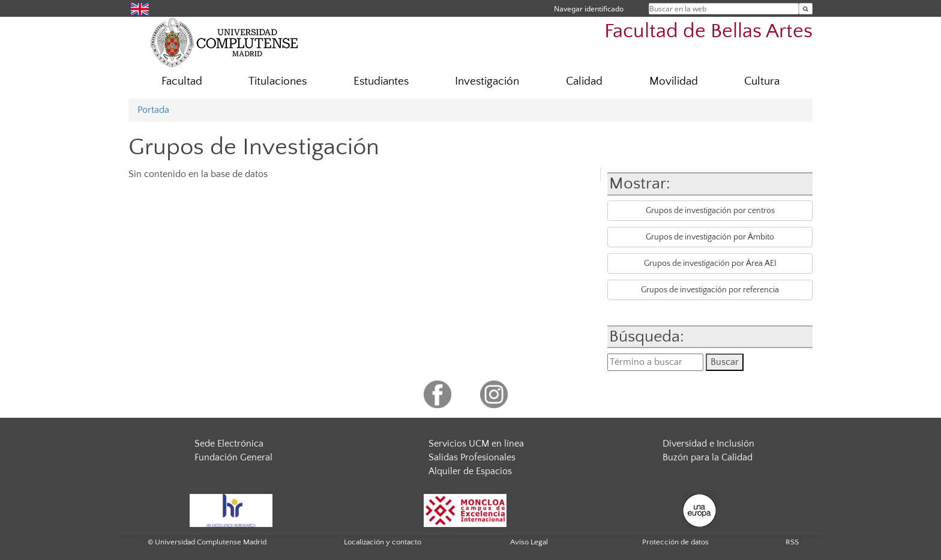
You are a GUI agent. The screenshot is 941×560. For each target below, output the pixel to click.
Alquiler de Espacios (470, 471)
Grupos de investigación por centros (710, 211)
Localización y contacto (383, 542)
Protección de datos (675, 542)
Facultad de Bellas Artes (708, 32)
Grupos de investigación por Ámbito (710, 237)
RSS (792, 542)
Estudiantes (381, 81)
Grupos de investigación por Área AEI (710, 263)
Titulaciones (278, 81)
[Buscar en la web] (806, 9)
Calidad (584, 81)
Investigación (487, 81)
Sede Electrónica (229, 444)
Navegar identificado (589, 9)
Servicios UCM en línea (476, 444)
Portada (153, 110)
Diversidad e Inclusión (708, 444)
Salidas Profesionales (472, 457)
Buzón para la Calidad (708, 457)
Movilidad (674, 81)
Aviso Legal (529, 542)
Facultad (182, 81)
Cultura (762, 81)
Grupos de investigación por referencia (710, 290)
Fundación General (233, 457)
